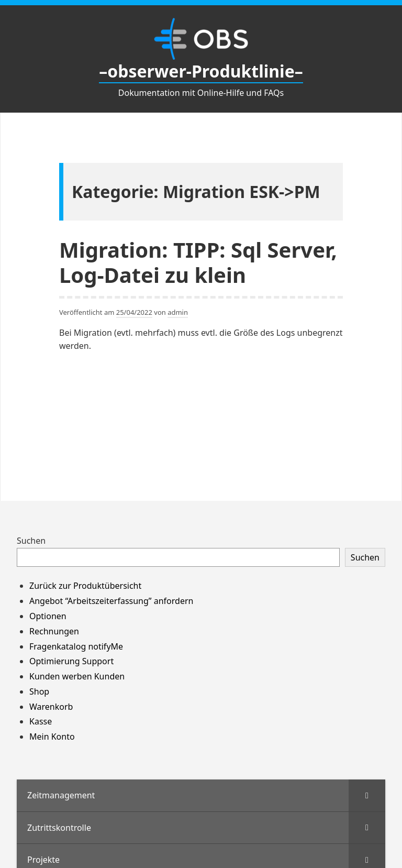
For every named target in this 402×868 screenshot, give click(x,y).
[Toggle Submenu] (367, 795)
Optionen (48, 616)
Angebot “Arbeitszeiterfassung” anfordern (111, 601)
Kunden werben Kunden (77, 676)
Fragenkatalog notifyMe (76, 646)
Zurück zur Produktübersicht (85, 586)
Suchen (31, 541)
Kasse (41, 721)
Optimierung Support (71, 661)
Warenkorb (51, 707)
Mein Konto (52, 737)
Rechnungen (54, 631)
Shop (39, 691)
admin (178, 312)
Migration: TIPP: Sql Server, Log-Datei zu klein (198, 262)
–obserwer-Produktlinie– (201, 71)
